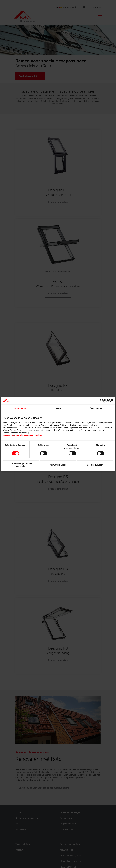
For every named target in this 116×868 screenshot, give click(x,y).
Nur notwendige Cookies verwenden (21, 465)
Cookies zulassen (95, 465)
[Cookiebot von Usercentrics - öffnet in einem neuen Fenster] (102, 401)
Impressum (8, 435)
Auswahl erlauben (58, 465)
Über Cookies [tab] (96, 408)
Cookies (39, 435)
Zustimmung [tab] (20, 408)
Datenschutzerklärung (24, 435)
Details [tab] (58, 408)
